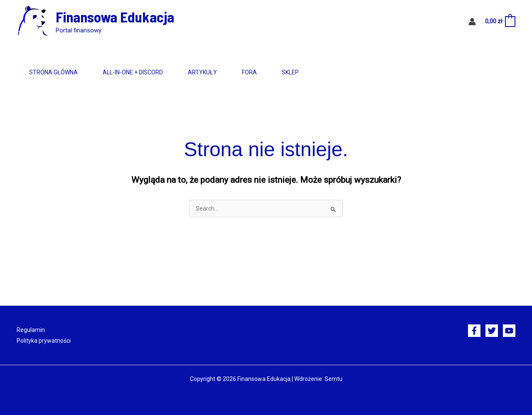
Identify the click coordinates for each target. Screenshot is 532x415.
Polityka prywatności (44, 341)
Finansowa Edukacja (115, 17)
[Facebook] (474, 331)
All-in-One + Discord (145, 72)
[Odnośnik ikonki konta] (472, 22)
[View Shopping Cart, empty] (500, 22)
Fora (278, 72)
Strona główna (58, 72)
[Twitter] (492, 331)
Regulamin (31, 330)
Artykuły (223, 72)
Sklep (328, 72)
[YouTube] (509, 331)
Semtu (334, 379)
